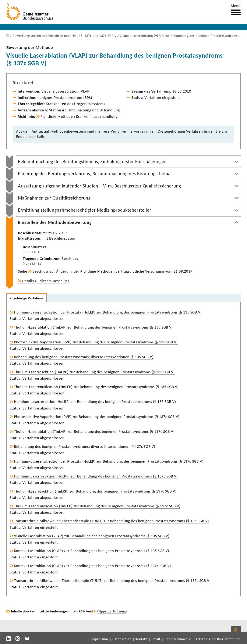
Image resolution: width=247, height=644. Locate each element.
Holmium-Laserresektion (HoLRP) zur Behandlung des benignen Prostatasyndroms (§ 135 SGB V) (95, 402)
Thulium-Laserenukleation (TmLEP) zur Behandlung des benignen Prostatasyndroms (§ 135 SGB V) (96, 387)
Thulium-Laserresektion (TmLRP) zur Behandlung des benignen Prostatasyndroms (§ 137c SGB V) (95, 491)
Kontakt (141, 639)
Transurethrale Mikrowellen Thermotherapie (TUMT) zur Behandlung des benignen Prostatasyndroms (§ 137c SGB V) (112, 581)
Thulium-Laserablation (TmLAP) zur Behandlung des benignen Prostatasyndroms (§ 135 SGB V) (93, 327)
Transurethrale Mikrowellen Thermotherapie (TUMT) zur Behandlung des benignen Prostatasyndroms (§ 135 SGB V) (111, 521)
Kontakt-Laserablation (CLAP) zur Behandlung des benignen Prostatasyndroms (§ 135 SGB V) (92, 551)
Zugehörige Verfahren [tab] (27, 298)
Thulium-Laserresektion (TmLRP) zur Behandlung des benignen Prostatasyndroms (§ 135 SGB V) (94, 372)
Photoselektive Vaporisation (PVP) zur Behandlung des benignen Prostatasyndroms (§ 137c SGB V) (97, 417)
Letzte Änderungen (54, 611)
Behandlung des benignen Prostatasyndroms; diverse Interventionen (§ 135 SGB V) (84, 357)
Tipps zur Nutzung (112, 611)
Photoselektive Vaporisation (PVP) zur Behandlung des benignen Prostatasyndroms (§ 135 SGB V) (96, 342)
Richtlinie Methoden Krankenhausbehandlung (79, 117)
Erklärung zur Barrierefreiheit (218, 639)
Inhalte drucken (23, 611)
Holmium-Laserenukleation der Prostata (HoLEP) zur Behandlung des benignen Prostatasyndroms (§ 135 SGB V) (108, 312)
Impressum (100, 639)
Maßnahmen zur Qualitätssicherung (54, 198)
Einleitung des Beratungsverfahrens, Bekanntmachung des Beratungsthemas (95, 174)
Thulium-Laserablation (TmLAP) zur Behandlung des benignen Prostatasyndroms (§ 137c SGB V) (94, 432)
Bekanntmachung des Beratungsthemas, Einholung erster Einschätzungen (92, 162)
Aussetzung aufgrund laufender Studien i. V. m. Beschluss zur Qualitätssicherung (99, 186)
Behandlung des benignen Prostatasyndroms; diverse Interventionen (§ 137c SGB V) (85, 447)
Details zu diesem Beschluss (46, 281)
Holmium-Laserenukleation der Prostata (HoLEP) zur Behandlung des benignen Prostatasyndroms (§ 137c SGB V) (109, 461)
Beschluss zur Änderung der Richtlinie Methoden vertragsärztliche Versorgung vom (112, 271)
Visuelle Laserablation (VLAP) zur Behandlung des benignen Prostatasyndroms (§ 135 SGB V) (92, 536)
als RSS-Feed (83, 611)
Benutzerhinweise (178, 639)
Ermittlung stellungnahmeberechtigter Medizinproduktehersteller (85, 210)
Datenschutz (122, 639)
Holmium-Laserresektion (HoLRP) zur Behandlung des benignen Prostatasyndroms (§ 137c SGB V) (96, 476)
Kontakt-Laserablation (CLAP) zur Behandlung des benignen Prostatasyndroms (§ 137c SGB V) (92, 566)
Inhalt (156, 639)
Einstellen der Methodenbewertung (55, 222)
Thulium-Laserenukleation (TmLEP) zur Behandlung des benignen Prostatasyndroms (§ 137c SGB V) (97, 506)
